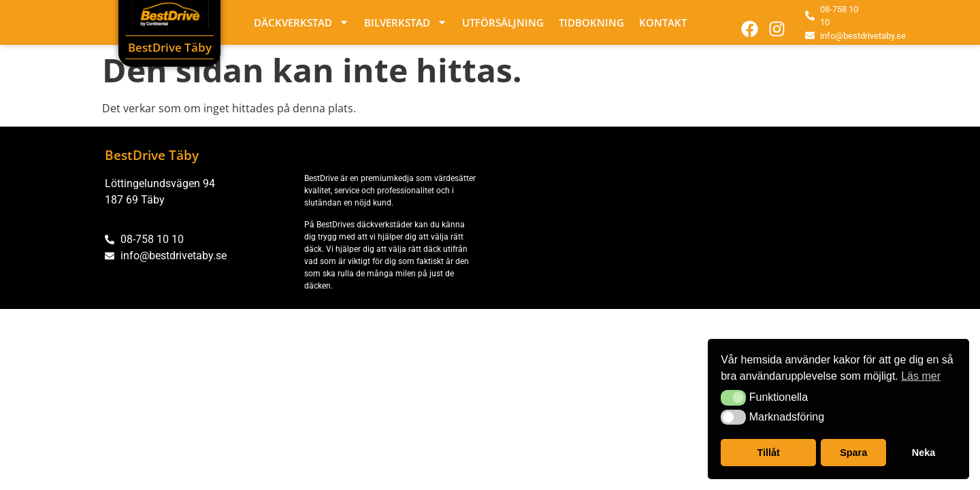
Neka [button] (924, 453)
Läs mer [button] (921, 376)
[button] (733, 397)
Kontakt (663, 22)
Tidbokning (591, 22)
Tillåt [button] (769, 453)
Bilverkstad (406, 22)
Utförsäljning (503, 22)
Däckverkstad (301, 22)
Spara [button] (853, 453)
